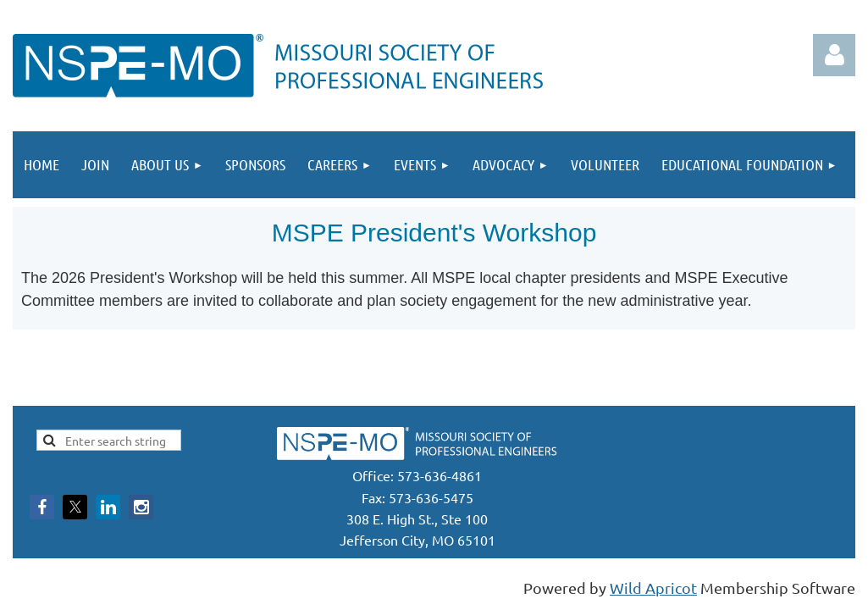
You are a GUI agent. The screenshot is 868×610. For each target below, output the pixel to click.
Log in (834, 55)
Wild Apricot (653, 588)
